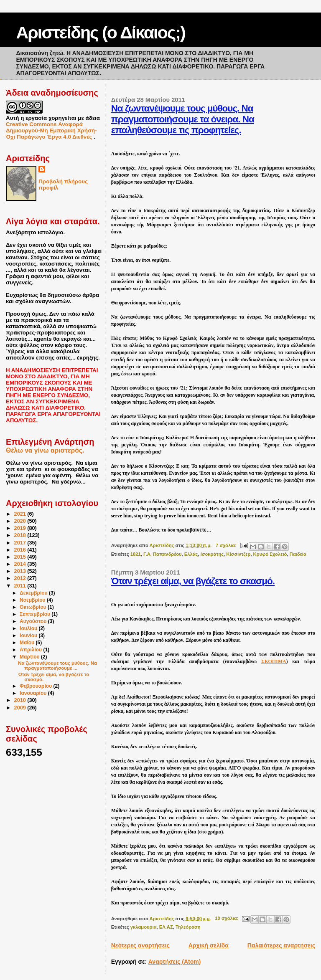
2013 (21, 571)
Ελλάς (191, 554)
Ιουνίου (29, 636)
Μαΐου (28, 643)
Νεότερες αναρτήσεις (140, 945)
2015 (21, 557)
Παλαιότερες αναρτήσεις (281, 945)
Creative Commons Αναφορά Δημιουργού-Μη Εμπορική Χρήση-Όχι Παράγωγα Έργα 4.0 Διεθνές (51, 130)
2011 (21, 586)
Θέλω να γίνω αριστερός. (45, 450)
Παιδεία (298, 554)
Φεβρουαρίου (37, 686)
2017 (21, 543)
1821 (136, 554)
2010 (21, 700)
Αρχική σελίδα (209, 945)
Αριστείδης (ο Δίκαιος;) (100, 33)
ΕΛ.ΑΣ (166, 927)
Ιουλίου (29, 628)
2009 (21, 708)
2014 (21, 564)
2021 (21, 514)
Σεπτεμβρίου (36, 614)
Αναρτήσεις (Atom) (175, 962)
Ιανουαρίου (34, 693)
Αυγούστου (34, 621)
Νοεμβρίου (33, 600)
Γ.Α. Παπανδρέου (163, 554)
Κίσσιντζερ (238, 554)
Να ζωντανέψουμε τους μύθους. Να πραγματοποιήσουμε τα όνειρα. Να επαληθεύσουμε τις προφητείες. (183, 119)
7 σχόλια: (227, 545)
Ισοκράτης (212, 554)
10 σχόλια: (227, 918)
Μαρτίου (30, 657)
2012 (21, 578)
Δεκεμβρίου (34, 593)
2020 (21, 521)
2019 (21, 528)
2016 (21, 550)
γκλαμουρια (144, 927)
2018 (21, 535)
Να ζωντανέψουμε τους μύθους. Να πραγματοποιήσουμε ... (57, 666)
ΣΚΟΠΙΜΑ (274, 661)
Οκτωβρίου (34, 607)
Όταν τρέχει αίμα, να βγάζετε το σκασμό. (193, 581)
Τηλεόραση (188, 927)
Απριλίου (31, 650)
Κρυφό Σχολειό (270, 554)
